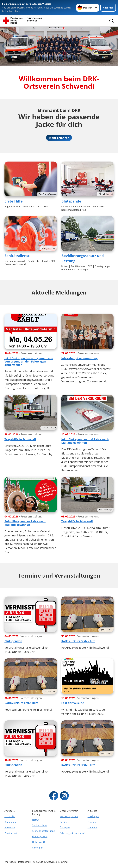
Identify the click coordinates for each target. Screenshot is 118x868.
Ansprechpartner (69, 816)
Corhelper (37, 848)
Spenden (92, 828)
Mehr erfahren (59, 138)
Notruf (36, 820)
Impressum (10, 862)
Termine (92, 822)
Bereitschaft (11, 833)
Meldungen (93, 816)
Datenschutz (25, 862)
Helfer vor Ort (39, 842)
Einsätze (64, 822)
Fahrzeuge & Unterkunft (73, 833)
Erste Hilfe (14, 201)
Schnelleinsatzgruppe (43, 831)
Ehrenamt (10, 828)
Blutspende (71, 201)
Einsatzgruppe (40, 837)
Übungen (65, 828)
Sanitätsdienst (17, 256)
